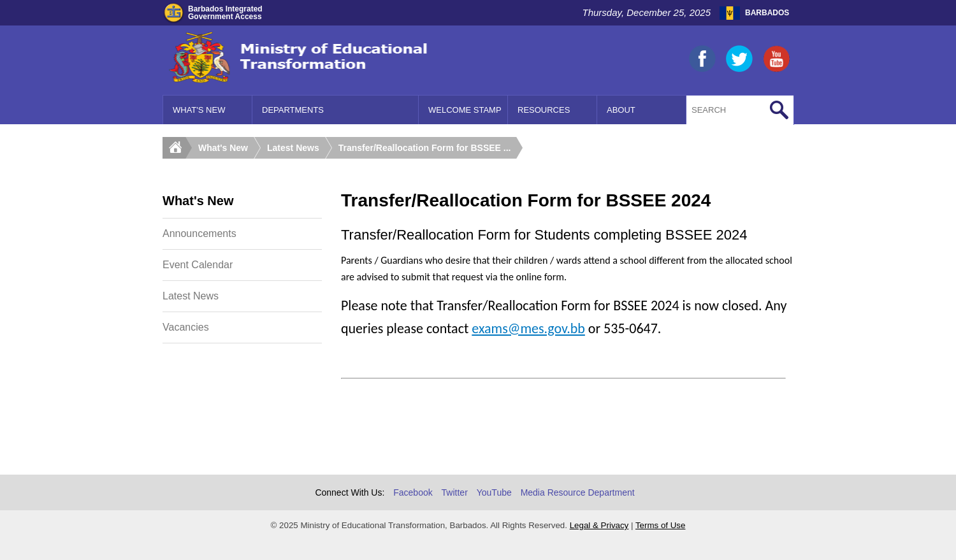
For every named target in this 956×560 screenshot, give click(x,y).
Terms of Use (661, 525)
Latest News (293, 148)
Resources (544, 110)
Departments (293, 110)
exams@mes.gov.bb (528, 328)
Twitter (455, 492)
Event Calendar (198, 265)
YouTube (494, 492)
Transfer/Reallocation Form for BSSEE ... (425, 148)
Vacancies (186, 327)
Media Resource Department (578, 492)
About (621, 110)
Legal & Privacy (599, 525)
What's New (199, 110)
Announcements (199, 233)
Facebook (413, 492)
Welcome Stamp (465, 110)
